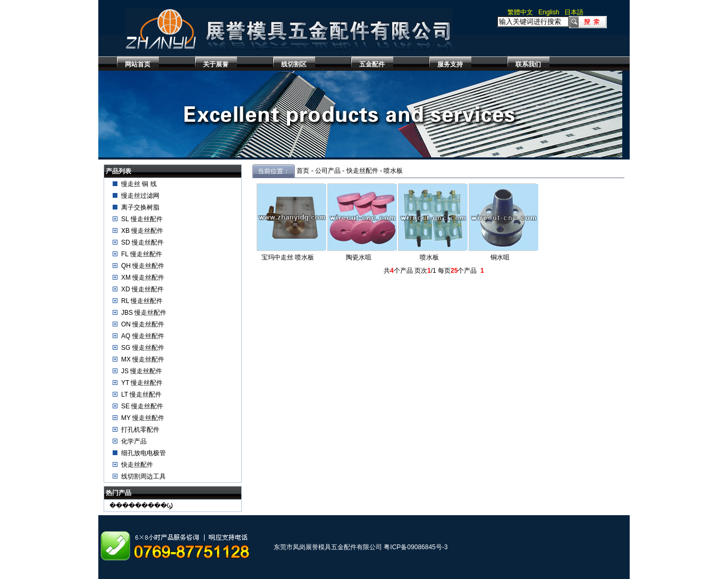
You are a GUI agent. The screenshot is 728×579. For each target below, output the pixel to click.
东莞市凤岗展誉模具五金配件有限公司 (328, 547)
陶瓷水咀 (359, 257)
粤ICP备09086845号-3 (416, 547)
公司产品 (328, 171)
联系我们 (528, 64)
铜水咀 (500, 257)
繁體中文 (520, 12)
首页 (303, 171)
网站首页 (138, 64)
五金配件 (372, 64)
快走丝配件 (362, 171)
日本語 (574, 12)
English (549, 12)
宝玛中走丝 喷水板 (288, 257)
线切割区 (294, 64)
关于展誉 (216, 64)
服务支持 (450, 64)
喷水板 (393, 171)
